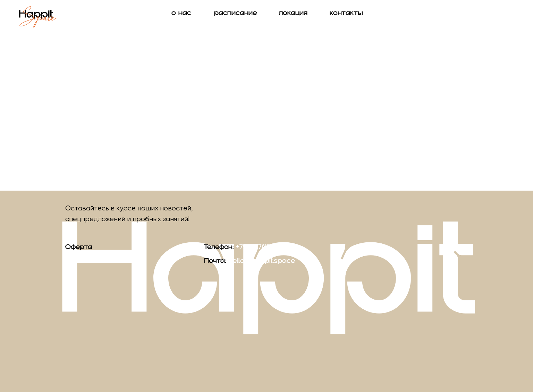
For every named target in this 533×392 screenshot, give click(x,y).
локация (293, 16)
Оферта (79, 250)
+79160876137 (255, 250)
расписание (236, 16)
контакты (346, 16)
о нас (181, 16)
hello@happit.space (262, 264)
